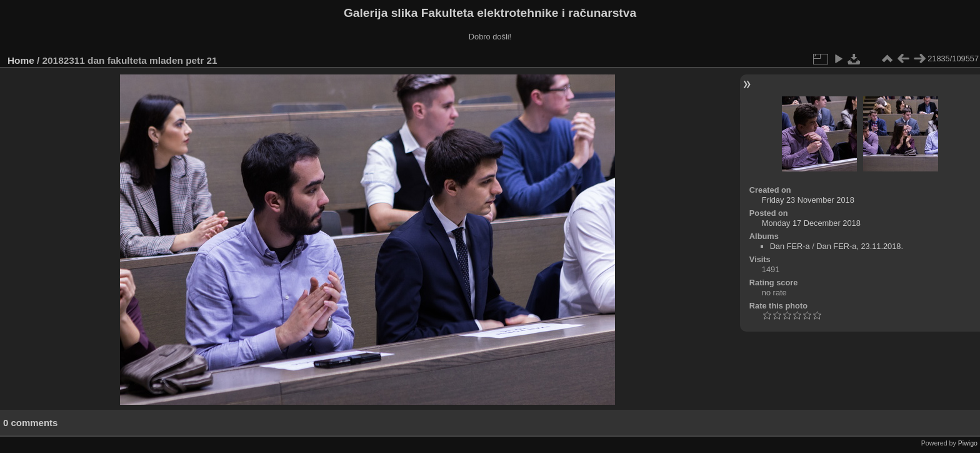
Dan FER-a (790, 246)
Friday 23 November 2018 (808, 200)
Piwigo (968, 443)
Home (21, 60)
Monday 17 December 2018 (811, 223)
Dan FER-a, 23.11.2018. (860, 246)
